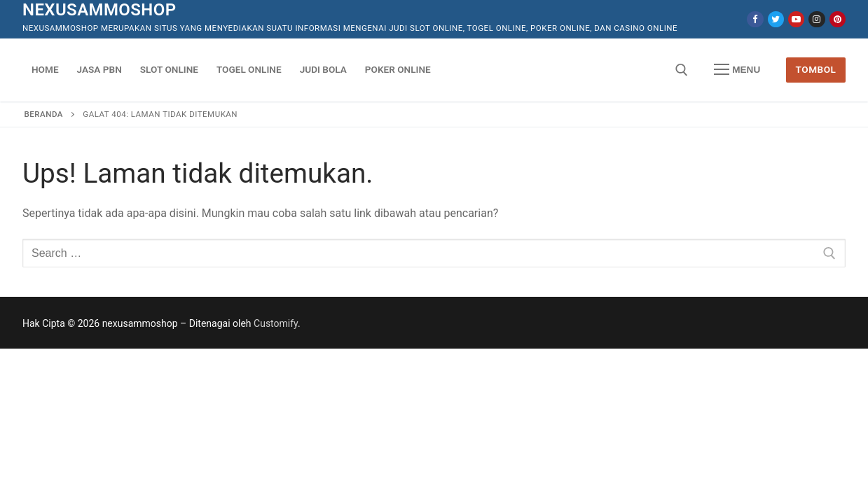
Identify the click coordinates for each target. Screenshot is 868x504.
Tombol (816, 69)
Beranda (44, 114)
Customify (276, 323)
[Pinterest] (838, 19)
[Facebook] (755, 19)
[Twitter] (776, 19)
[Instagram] (817, 19)
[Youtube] (796, 19)
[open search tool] (682, 70)
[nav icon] (737, 70)
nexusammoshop (99, 10)
